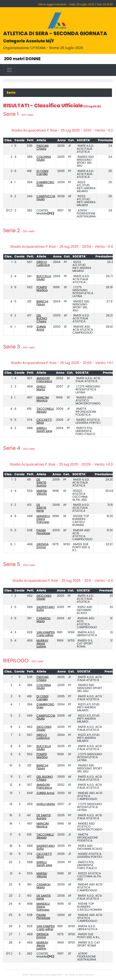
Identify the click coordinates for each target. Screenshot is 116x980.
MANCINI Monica (43, 399)
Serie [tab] (11, 93)
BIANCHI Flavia (42, 303)
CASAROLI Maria (43, 620)
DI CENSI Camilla (42, 173)
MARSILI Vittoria (42, 492)
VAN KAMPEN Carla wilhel (46, 634)
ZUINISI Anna (41, 328)
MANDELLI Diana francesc (43, 519)
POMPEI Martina (42, 289)
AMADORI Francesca (44, 380)
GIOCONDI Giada (44, 597)
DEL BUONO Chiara (42, 319)
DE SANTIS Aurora (41, 483)
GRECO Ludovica (43, 264)
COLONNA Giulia (44, 158)
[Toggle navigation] (9, 70)
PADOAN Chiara (43, 147)
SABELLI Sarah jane (44, 430)
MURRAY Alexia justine (42, 644)
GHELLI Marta (41, 388)
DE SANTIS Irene (41, 508)
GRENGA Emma (43, 546)
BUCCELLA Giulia (44, 278)
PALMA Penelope (43, 532)
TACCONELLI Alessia (45, 410)
